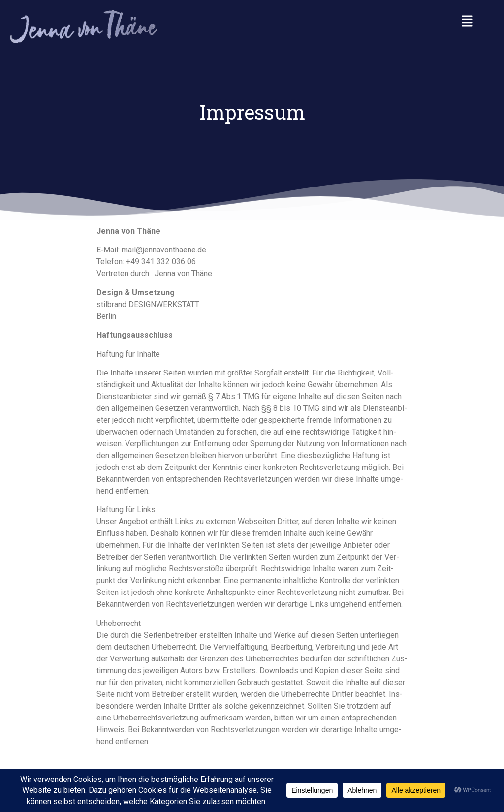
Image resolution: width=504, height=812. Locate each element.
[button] (468, 22)
